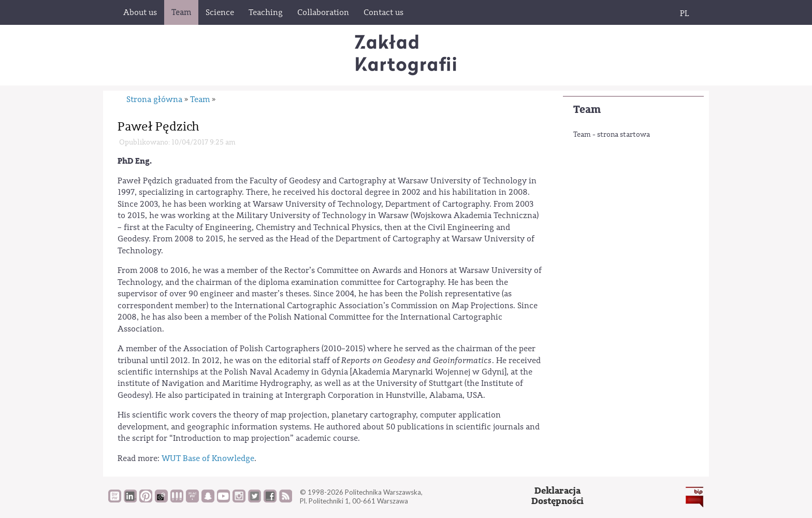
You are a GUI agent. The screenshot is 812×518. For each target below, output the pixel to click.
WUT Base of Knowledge (208, 458)
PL (685, 13)
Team (587, 110)
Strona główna (154, 99)
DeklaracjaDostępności (557, 496)
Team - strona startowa (612, 135)
